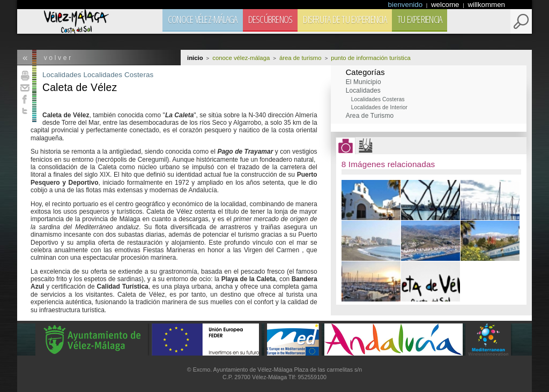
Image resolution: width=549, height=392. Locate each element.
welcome (446, 5)
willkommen (486, 5)
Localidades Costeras (118, 75)
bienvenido (406, 5)
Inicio (195, 58)
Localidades (62, 75)
